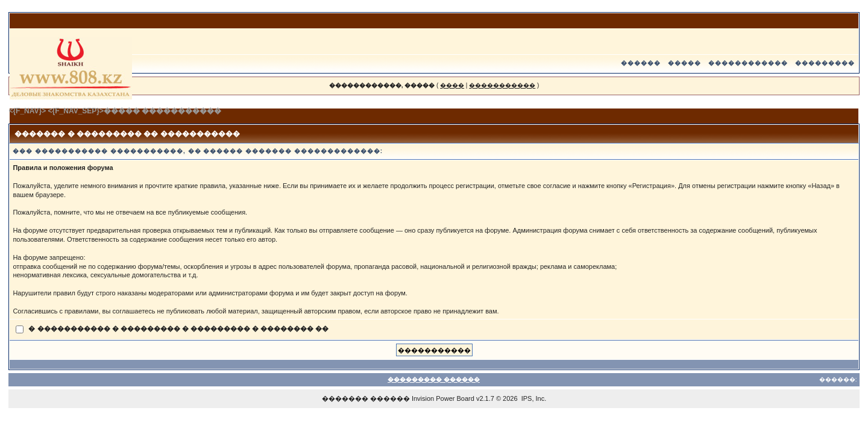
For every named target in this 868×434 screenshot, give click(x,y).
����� (684, 63)
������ (641, 63)
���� (452, 85)
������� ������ (366, 398)
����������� (502, 85)
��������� (825, 63)
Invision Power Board (443, 398)
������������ (748, 63)
